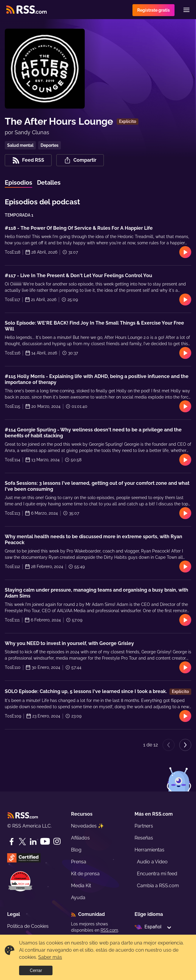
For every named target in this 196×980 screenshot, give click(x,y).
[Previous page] (169, 745)
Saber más (50, 957)
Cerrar (36, 970)
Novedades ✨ (87, 826)
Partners (144, 826)
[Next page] (185, 745)
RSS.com (109, 930)
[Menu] (186, 10)
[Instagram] (57, 841)
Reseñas (144, 838)
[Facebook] (12, 842)
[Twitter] (22, 842)
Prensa (79, 862)
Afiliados (80, 838)
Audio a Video (152, 862)
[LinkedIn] (33, 842)
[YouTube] (45, 841)
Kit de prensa (85, 874)
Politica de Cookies (28, 926)
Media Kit (81, 886)
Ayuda (78, 898)
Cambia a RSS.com (158, 886)
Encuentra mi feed (157, 874)
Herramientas (149, 850)
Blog (76, 850)
